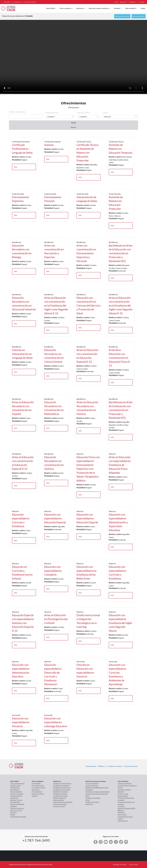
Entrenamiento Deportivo (20, 199)
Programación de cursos (125, 817)
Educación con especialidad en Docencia (21, 722)
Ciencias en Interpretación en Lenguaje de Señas (22, 354)
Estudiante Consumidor (115, 766)
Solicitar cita (89, 804)
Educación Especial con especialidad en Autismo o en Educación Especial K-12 (23, 623)
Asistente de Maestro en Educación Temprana (121, 149)
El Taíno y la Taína (123, 794)
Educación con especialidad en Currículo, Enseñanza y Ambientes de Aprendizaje (117, 675)
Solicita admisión (139, 16)
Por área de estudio (38, 786)
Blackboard (121, 812)
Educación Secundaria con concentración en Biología (22, 251)
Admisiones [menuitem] (81, 10)
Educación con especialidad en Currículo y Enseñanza (117, 573)
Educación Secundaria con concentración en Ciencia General (54, 356)
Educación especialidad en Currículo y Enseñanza (21, 520)
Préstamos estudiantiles (93, 798)
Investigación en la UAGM (18, 817)
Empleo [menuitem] (143, 8)
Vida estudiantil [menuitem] (131, 10)
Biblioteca (102, 766)
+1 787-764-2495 (36, 840)
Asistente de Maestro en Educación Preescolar (116, 203)
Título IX (120, 819)
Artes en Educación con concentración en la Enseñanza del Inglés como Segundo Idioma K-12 (56, 305)
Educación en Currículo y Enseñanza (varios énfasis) (22, 573)
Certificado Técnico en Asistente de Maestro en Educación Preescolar (88, 153)
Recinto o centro (84, 113)
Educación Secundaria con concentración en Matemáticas (54, 408)
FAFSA (88, 800)
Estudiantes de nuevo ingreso (62, 783)
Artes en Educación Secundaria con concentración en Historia (87, 408)
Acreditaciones (15, 788)
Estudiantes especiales (60, 794)
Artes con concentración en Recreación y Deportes (54, 251)
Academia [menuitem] (118, 10)
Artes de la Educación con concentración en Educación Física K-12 (120, 358)
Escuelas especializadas (17, 804)
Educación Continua (38, 794)
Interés (105, 113)
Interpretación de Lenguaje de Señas (87, 199)
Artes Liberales (15, 790)
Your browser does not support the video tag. (73, 57)
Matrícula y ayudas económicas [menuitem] (100, 10)
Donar (116, 2)
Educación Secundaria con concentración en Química (54, 463)
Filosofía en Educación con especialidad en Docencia (85, 671)
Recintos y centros (16, 810)
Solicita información (122, 16)
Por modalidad (36, 783)
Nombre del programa (17, 112)
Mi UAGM (7, 2)
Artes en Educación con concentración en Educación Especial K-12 (87, 356)
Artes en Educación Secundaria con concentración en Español (23, 408)
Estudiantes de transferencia (62, 788)
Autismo (49, 145)
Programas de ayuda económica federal (98, 792)
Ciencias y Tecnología (17, 794)
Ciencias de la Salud (16, 792)
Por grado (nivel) (37, 792)
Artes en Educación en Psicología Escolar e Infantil (56, 619)
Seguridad (121, 792)
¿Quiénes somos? (16, 786)
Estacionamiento (123, 796)
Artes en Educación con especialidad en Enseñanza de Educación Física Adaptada (120, 465)
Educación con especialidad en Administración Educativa (21, 671)
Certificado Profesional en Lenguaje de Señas (22, 149)
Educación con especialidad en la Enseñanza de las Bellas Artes (86, 573)
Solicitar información (60, 798)
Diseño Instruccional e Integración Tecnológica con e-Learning (88, 621)
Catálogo (35, 796)
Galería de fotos (123, 821)
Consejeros (132, 2)
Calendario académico (124, 790)
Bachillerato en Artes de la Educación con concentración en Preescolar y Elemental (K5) (121, 253)
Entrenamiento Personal (53, 199)
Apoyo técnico (122, 815)
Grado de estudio (52, 113)
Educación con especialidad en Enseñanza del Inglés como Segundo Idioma (120, 623)
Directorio (13, 812)
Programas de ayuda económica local (97, 794)
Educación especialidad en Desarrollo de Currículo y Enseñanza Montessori (53, 675)
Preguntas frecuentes (60, 804)
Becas (87, 796)
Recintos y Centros (30, 2)
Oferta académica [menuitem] (66, 10)
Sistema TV (124, 2)
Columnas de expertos (17, 808)
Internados (121, 806)
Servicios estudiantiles (125, 783)
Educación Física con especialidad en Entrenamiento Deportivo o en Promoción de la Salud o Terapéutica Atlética (88, 469)
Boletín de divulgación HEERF (127, 808)
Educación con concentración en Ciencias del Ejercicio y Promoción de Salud (88, 305)
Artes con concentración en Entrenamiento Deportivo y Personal (86, 253)
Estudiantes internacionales (62, 790)
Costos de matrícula (92, 786)
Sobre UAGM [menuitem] (51, 10)
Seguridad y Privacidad (120, 865)
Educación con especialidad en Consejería (53, 571)
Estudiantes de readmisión (61, 786)
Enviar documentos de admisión (63, 802)
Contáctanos (17, 2)
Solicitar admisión (59, 800)
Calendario (13, 806)
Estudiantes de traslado (60, 796)
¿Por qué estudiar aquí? (17, 783)
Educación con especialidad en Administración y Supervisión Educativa (118, 522)
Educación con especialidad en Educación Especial (55, 518)
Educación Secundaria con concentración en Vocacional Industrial (24, 304)
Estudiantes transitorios (61, 792)
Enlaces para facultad (131, 766)
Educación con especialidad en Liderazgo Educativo (56, 722)
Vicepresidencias (91, 766)
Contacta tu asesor (59, 806)
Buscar (142, 2)
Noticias (13, 815)
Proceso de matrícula (92, 783)
